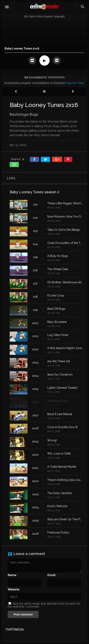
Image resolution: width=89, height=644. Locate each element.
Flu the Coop (56, 296)
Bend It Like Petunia (60, 414)
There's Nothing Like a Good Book (65, 480)
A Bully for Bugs (58, 256)
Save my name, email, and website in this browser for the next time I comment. (44, 605)
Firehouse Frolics (58, 532)
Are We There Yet (59, 361)
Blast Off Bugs (56, 309)
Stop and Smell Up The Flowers (65, 519)
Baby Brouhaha (57, 322)
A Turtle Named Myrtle (62, 467)
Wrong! (52, 440)
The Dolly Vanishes (60, 493)
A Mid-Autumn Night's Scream (65, 348)
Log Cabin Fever (58, 335)
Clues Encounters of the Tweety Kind (65, 243)
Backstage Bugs (57, 401)
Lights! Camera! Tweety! (62, 388)
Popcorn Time (75, 83)
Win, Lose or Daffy (59, 453)
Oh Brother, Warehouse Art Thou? (65, 282)
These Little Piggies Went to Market (65, 203)
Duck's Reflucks (57, 506)
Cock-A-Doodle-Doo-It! (62, 427)
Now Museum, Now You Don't (65, 217)
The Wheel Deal (58, 269)
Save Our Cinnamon (60, 375)
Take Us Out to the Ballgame (65, 230)
